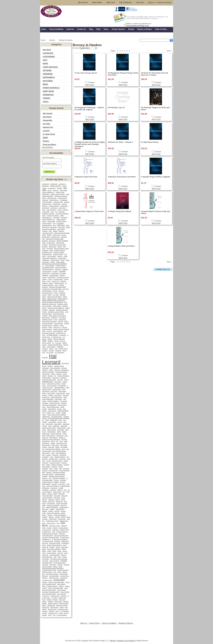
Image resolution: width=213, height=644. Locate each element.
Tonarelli (60, 565)
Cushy (49, 281)
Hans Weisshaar (55, 368)
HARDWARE (48, 74)
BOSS (44, 243)
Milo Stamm (60, 436)
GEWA (45, 138)
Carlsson (60, 256)
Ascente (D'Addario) (53, 216)
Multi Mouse (46, 443)
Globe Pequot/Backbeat (55, 345)
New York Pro (46, 453)
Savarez (50, 515)
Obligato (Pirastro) (60, 457)
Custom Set (55, 281)
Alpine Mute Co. (54, 200)
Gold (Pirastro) (51, 347)
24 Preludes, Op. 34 (116, 108)
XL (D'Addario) (65, 611)
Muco (61, 441)
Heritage (59, 374)
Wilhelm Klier (51, 605)
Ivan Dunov (54, 391)
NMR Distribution (61, 453)
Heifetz (51, 370)
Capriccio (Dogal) (58, 254)
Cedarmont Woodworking (50, 258)
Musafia (53, 443)
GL (53, 343)
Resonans (51, 500)
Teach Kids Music (47, 557)
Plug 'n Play (62, 484)
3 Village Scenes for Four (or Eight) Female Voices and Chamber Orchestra (90, 144)
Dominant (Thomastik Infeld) (57, 287)
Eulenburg (52, 310)
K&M (65, 399)
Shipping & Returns (126, 623)
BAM (54, 225)
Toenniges (45, 565)
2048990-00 (46, 184)
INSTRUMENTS (49, 77)
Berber (64, 235)
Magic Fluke (49, 424)
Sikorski (49, 528)
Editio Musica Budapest (55, 297)
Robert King (59, 501)
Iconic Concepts (52, 386)
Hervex (65, 374)
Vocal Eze (64, 596)
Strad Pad (45, 547)
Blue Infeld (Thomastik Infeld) (55, 239)
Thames (64, 557)
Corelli (44, 277)
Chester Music (60, 262)
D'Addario (63, 281)
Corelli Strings (51, 277)
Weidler (44, 602)
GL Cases (58, 343)
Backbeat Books (47, 225)
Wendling (51, 602)
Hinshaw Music (47, 378)
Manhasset (64, 426)
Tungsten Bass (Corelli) (49, 570)
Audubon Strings (61, 221)
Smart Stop (56, 530)
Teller (59, 557)
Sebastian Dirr (64, 521)
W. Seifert (54, 598)
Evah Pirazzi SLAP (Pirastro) (57, 316)
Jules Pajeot (58, 399)
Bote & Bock (52, 247)
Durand (44, 295)
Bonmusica (52, 241)
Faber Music (62, 320)
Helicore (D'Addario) (48, 372)
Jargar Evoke (51, 393)
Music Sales (55, 445)
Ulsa (55, 572)
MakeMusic (56, 426)
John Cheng (58, 395)
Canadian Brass (47, 254)
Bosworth (45, 247)
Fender (66, 321)
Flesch (50, 327)
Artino (44, 216)
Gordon (51, 349)
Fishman (45, 327)
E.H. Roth (56, 295)
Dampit (51, 283)
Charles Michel (55, 260)
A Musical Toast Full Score (86, 177)
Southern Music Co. (62, 532)
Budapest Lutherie (59, 252)
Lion (64, 420)
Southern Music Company (50, 534)
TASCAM (63, 555)
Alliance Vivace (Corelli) (58, 194)
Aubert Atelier (51, 221)
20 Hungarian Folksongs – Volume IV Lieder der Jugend (89, 109)
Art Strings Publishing (62, 214)
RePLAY (45, 500)
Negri (64, 449)
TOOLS (46, 102)
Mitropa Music (53, 437)
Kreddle (48, 413)
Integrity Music (57, 389)
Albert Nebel (63, 190)
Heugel (44, 376)
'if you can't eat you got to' (86, 73)
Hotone (66, 380)
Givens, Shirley (47, 343)
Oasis (52, 457)
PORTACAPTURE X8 (53, 486)
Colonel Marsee (47, 271)
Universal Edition (54, 576)
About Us (83, 623)
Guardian (45, 351)
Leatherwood (46, 417)
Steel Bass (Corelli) (55, 543)
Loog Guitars (52, 422)
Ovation (66, 461)
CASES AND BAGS (50, 67)
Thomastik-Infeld (47, 563)
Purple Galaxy (57, 492)
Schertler (45, 517)
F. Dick (56, 320)
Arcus (52, 212)
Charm (62, 260)
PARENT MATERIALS (51, 88)
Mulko (66, 441)
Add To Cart (90, 85)
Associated (56, 217)
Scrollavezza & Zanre (52, 521)
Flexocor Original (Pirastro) (61, 329)
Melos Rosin (46, 434)
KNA (64, 409)
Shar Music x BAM (55, 526)
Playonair (54, 484)
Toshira (55, 567)
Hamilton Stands (59, 366)
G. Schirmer (62, 335)
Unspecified (48, 120)
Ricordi (58, 500)
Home (43, 40)
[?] (65, 179)
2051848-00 (54, 184)
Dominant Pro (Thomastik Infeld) (52, 289)
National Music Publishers (53, 449)
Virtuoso (61, 586)
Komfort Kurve (52, 411)
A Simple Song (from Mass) (120, 211)
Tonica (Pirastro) (47, 567)
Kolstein (45, 411)
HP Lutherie (58, 382)
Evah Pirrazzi (46, 318)
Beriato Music (46, 237)
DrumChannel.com (48, 293)
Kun (53, 413)
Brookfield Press (47, 252)
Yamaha (45, 613)
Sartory (44, 515)
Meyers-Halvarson (56, 434)
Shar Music (47, 117)
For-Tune (49, 331)
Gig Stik (56, 341)
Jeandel (51, 395)
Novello (49, 455)
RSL (43, 507)
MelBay (64, 432)
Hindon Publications (63, 376)
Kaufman (64, 403)
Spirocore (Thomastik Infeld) (51, 537)
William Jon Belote (62, 605)
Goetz (44, 347)
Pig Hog (56, 480)
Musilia (57, 447)
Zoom (50, 615)
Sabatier (52, 509)
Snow (53, 532)
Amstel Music (57, 204)
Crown (50, 279)
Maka (50, 426)
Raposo (50, 494)
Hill (55, 376)
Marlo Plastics (52, 432)
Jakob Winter (62, 391)
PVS (64, 492)
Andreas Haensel (54, 206)
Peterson (45, 478)
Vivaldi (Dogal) (55, 596)
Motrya (53, 441)
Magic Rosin (58, 424)
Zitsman (45, 615)
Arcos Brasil (46, 212)
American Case (58, 202)
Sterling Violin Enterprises (54, 545)
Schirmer (51, 517)
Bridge (51, 250)
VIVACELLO (46, 596)
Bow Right (50, 248)
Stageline (57, 541)
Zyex (54, 615)
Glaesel (65, 343)
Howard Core (48, 127)
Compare (91, 82)
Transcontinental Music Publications (53, 568)
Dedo (56, 285)
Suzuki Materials (54, 555)
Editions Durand (52, 299)
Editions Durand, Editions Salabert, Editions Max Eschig (55, 299)
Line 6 (60, 420)
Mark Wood (61, 430)
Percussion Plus (53, 470)
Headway (45, 370)
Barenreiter (62, 227)
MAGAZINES (48, 81)
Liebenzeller (54, 420)
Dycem (50, 295)
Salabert (45, 511)
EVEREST (54, 318)
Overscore (45, 463)
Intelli (64, 389)
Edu (65, 302)
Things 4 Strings (54, 561)
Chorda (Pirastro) (61, 266)
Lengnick (66, 417)
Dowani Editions (47, 291)
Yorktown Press (53, 613)
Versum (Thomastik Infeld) (56, 582)
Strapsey (52, 547)
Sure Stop (60, 553)
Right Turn (51, 501)
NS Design (55, 455)
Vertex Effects (61, 584)
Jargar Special (60, 393)
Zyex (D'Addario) (62, 615)
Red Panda (57, 498)
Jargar (44, 393)
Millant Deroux (51, 436)
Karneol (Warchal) (55, 403)
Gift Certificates (126, 2)
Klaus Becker (52, 409)
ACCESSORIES (49, 57)
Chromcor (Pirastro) (61, 267)
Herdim (53, 374)
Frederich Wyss (61, 333)
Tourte (60, 567)
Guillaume (58, 351)
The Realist (46, 559)
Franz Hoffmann (58, 331)
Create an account (164, 2)
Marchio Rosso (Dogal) (49, 428)
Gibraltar (50, 341)
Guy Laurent (50, 352)
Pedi (60, 468)
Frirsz (44, 335)
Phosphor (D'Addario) (59, 478)
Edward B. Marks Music (49, 304)
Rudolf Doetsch (64, 507)
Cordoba (62, 275)
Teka (55, 557)
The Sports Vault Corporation (59, 559)
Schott (63, 517)
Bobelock (45, 241)
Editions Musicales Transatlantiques (53, 302)
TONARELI (53, 565)
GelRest (50, 339)
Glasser (44, 345)
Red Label (57, 496)
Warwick (55, 600)
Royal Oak (63, 505)
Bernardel (64, 237)
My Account (83, 2)
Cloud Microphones (48, 269)
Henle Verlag (46, 374)
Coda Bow (58, 269)
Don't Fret (66, 289)
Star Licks (45, 543)
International (46, 391)
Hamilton (50, 366)
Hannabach (46, 368)
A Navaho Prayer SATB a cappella (156, 177)
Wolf (66, 607)
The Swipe (45, 561)
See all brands (47, 147)
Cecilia (65, 256)
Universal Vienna (54, 578)
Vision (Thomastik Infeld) (56, 588)
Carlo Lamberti (51, 256)
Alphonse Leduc (52, 198)
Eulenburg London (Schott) (56, 312)
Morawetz (64, 439)
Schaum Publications (60, 515)
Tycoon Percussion (63, 570)
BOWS (45, 64)
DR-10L (55, 291)
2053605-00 (62, 184)
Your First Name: (48, 158)
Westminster (58, 602)
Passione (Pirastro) (57, 465)
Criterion (45, 279)
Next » (169, 51)
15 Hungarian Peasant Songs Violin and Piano (123, 74)
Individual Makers (59, 387)
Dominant (45, 287)
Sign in (151, 2)
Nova (44, 455)
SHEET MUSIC (49, 91)
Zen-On (66, 613)
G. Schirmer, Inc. (56, 337)
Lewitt (47, 420)
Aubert (44, 221)
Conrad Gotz (46, 273)
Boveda (60, 247)
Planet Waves (46, 484)
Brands (52, 40)
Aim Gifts (46, 124)
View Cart (140, 2)
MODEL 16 (62, 437)
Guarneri (51, 351)
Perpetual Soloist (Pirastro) (57, 476)
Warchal (49, 600)
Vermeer (45, 582)
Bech (50, 231)
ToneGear (66, 565)
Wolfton (44, 609)
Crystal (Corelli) (58, 279)
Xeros (57, 611)
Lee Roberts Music (57, 417)
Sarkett (63, 513)
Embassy (65, 306)
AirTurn (49, 190)
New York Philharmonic (59, 451)
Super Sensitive (51, 553)
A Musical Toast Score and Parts (122, 177)
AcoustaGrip (52, 188)
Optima (48, 461)
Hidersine (50, 376)
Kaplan (44, 401)
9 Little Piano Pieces (150, 142)
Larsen (44, 415)
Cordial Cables (54, 275)
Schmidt (57, 517)
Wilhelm (45, 603)
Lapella (64, 413)
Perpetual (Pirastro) (48, 474)
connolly (46, 131)
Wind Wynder (54, 607)
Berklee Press (56, 237)
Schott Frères (53, 519)
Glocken (66, 345)
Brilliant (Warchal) (60, 250)
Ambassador (64, 200)
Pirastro (46, 141)
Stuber (54, 551)
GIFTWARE (47, 70)
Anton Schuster (51, 210)
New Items (47, 50)
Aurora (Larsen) (47, 223)
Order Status (97, 2)
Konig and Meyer (50, 145)
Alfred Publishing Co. (48, 192)
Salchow (51, 511)
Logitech (45, 422)
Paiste (48, 465)
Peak (51, 468)
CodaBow (65, 269)
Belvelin (49, 235)
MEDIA (46, 84)
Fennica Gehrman (48, 323)
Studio (59, 551)
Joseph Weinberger (56, 397)
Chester (53, 262)
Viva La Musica (62, 594)
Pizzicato (62, 482)
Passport (54, 467)
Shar (58, 523)
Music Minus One (62, 443)
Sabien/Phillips (60, 509)
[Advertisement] (107, 631)
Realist (55, 494)
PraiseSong (54, 488)
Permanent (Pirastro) (59, 472)
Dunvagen (62, 293)
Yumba (61, 613)
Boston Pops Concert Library (58, 245)
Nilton (53, 453)
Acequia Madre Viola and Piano (121, 246)
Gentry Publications (59, 339)
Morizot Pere (46, 441)
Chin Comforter (50, 266)
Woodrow (52, 611)
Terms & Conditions (109, 623)
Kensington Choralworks (49, 405)
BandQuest (54, 227)
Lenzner (45, 418)
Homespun (56, 378)
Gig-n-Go (62, 341)
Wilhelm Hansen (53, 603)
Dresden (61, 291)
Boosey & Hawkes (62, 241)
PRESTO (60, 490)
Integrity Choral (47, 389)
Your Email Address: (50, 164)
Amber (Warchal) (47, 202)
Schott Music (62, 519)
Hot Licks (60, 380)
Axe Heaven (60, 223)
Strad (65, 545)
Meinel (59, 432)
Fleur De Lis (57, 327)
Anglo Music (54, 208)
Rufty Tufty (45, 509)
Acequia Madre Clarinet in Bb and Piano (156, 212)
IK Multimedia (62, 386)
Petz (50, 478)
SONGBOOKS (48, 95)
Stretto (58, 547)
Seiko (44, 523)
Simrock (55, 528)
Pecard (56, 468)
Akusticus (56, 190)
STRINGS (46, 98)
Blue (43, 239)
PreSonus (53, 490)
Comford (55, 271)
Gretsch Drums (63, 349)
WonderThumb (52, 609)
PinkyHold (63, 480)
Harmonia (64, 368)
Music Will (51, 447)
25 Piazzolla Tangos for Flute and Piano (155, 109)
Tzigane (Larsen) (47, 572)
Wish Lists (111, 2)
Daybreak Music (59, 283)
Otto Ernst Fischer (57, 461)
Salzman (57, 511)
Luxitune (60, 422)
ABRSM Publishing (56, 186)
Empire (44, 308)
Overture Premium (55, 463)
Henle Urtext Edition (61, 372)
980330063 (45, 186)
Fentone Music (58, 323)
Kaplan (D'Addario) (53, 401)
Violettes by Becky (52, 586)
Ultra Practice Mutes (52, 574)
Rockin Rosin (51, 503)
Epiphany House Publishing (56, 308)
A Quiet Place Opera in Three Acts (89, 211)
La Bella (58, 413)
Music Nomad (46, 445)
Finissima (56, 325)
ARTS (45, 60)
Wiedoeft (66, 602)
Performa (49, 472)
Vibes (44, 586)
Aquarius (65, 210)
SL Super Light (47, 530)
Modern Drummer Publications (51, 439)
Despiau (61, 285)
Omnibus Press (53, 459)
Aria (56, 212)
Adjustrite (59, 188)
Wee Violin (62, 600)
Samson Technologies (53, 513)
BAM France (61, 225)
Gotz (56, 349)
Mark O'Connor (52, 430)
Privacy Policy (94, 623)
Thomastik (64, 561)
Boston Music (51, 243)
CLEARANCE (48, 53)
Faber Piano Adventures (49, 321)
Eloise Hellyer (57, 306)
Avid (54, 223)
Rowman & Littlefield (53, 505)
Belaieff (55, 231)
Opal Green (63, 459)
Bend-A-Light (57, 235)
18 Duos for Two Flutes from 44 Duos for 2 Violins (155, 74)
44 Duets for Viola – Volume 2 (120, 142)
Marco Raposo (61, 428)
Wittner (62, 607)
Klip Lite (59, 409)
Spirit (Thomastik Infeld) (61, 536)
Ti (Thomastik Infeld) (59, 563)
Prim (65, 490)
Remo (63, 498)
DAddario (45, 283)
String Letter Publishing (54, 549)
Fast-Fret (60, 321)
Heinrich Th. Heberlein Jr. (62, 370)
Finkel (62, 325)
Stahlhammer (65, 541)
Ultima (59, 572)
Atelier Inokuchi (61, 219)
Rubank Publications (52, 507)
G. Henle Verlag (49, 134)
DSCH (56, 293)
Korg (44, 413)
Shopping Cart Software (126, 641)
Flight (44, 331)
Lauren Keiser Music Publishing (57, 415)
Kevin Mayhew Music (53, 407)
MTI (57, 441)
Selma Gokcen (51, 523)
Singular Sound (63, 528)
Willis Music (46, 607)
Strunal (49, 551)
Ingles (67, 387)
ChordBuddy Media (48, 267)
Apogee (59, 210)
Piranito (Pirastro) (47, 482)
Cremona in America (63, 277)
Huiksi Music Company (53, 384)
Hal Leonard (48, 113)
